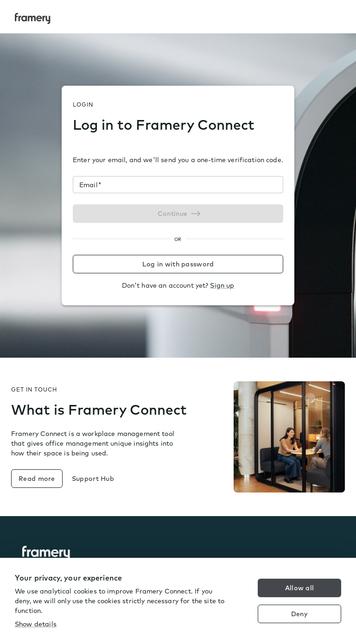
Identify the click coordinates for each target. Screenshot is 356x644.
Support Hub (93, 479)
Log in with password (178, 264)
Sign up (222, 285)
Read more (37, 479)
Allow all (300, 588)
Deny (299, 614)
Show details (36, 624)
